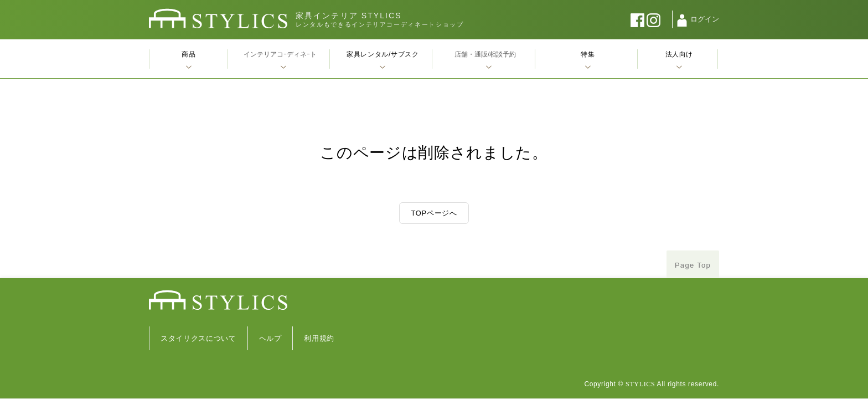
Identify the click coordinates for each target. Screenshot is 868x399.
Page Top (693, 265)
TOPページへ (434, 213)
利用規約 (319, 338)
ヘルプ (270, 338)
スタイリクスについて (198, 338)
